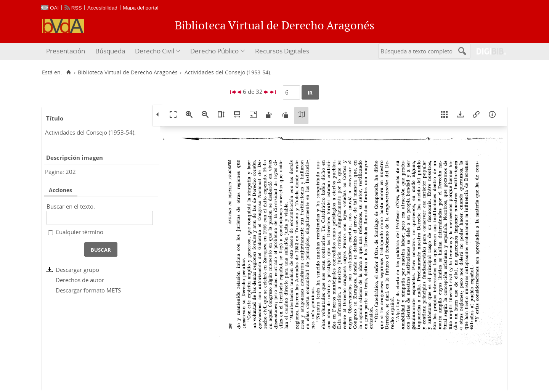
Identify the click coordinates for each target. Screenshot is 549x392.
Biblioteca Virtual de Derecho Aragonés (128, 72)
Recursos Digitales (282, 51)
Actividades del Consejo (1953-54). (90, 132)
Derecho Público (214, 51)
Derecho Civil (155, 51)
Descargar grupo (77, 270)
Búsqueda (110, 51)
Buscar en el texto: (71, 206)
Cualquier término (79, 232)
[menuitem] (67, 51)
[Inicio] (68, 72)
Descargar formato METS (88, 290)
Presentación (66, 51)
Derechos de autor (80, 280)
